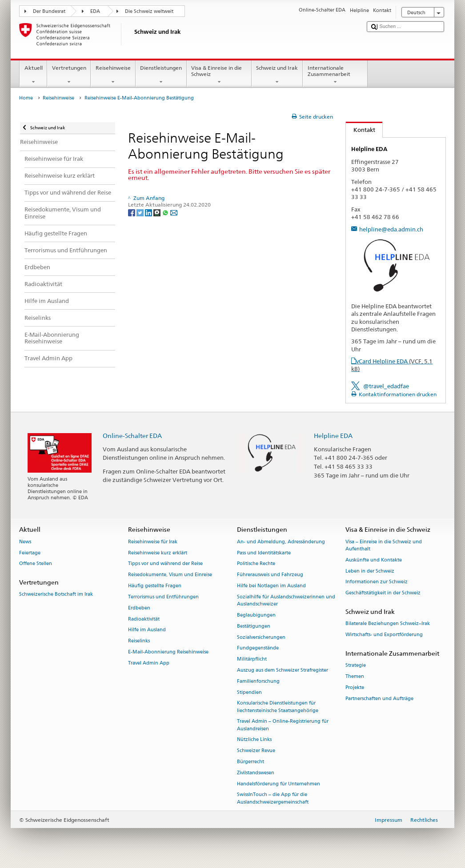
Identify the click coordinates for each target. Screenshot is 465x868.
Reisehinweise (113, 75)
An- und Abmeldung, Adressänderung (281, 542)
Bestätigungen (254, 626)
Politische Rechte (256, 564)
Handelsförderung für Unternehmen (279, 784)
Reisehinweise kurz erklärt (158, 553)
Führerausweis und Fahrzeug (270, 575)
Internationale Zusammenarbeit (335, 75)
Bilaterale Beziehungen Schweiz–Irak (388, 624)
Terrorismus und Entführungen (163, 597)
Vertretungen (69, 75)
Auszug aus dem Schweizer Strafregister (283, 670)
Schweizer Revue (256, 751)
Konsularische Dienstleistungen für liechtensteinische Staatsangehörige (278, 707)
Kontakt (361, 130)
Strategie (356, 666)
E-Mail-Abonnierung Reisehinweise (168, 652)
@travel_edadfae (386, 386)
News (25, 542)
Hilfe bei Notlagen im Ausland (271, 586)
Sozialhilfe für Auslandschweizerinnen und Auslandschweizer (286, 600)
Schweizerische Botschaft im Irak (56, 595)
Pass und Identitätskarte (264, 553)
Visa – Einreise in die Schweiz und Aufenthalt (384, 545)
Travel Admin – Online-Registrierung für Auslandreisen (283, 725)
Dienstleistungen (161, 75)
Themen (355, 676)
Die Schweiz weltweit (149, 11)
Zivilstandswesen (256, 773)
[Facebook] (132, 212)
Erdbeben (139, 608)
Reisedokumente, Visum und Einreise (170, 575)
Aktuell (33, 75)
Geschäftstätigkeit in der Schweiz (383, 593)
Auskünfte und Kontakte (374, 560)
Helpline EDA (333, 436)
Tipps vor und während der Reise (165, 564)
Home (26, 98)
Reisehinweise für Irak (153, 542)
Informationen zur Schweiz (377, 582)
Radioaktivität (144, 619)
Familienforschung (258, 681)
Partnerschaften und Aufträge (379, 699)
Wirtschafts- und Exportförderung (384, 635)
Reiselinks (139, 641)
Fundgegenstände (258, 648)
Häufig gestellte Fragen (155, 586)
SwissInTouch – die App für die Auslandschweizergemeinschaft (273, 798)
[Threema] (158, 212)
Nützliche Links (254, 740)
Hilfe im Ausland (147, 630)
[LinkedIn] (149, 212)
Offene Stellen (36, 564)
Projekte (355, 687)
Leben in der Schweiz (370, 571)
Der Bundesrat (49, 11)
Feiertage (30, 553)
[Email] (174, 212)
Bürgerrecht (251, 762)
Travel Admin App (149, 663)
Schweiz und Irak (277, 75)
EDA (95, 11)
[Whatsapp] (166, 212)
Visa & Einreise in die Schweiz (219, 75)
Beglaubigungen (256, 615)
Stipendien (249, 692)
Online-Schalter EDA (132, 436)
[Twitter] (141, 212)
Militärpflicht (252, 659)
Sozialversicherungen (261, 637)
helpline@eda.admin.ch (391, 229)
